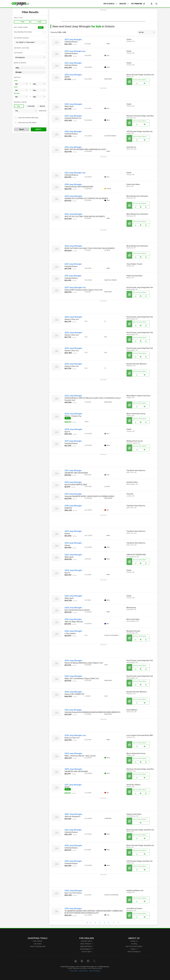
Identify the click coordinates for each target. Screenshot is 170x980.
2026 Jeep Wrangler (73, 317)
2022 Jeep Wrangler (73, 396)
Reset (22, 129)
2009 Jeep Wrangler (73, 769)
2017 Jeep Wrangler (73, 441)
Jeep (30, 68)
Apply (39, 129)
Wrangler (30, 72)
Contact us (134, 941)
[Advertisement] (103, 16)
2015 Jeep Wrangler (73, 75)
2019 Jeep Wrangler (73, 494)
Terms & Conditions (95, 971)
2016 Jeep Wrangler (73, 147)
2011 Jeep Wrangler (73, 276)
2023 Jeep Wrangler (73, 104)
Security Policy (84, 971)
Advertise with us (87, 941)
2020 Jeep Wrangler (73, 429)
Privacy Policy (74, 971)
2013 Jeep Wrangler (73, 531)
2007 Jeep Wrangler (73, 814)
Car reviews (38, 944)
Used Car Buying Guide (38, 946)
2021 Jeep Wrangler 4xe (75, 51)
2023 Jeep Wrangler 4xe (75, 288)
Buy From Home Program (134, 946)
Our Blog (134, 944)
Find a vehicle (38, 941)
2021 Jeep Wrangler (73, 40)
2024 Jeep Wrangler (73, 214)
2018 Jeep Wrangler (73, 132)
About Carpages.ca (134, 952)
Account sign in (87, 952)
